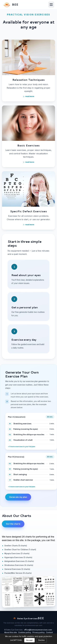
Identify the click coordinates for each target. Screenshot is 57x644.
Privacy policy (39, 632)
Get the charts (13, 524)
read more (29, 162)
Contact (49, 632)
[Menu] (51, 5)
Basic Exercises (28, 145)
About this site (11, 632)
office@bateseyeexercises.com (38, 630)
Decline (41, 640)
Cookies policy (25, 632)
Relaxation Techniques (29, 80)
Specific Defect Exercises (28, 211)
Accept (29, 640)
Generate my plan (18, 497)
